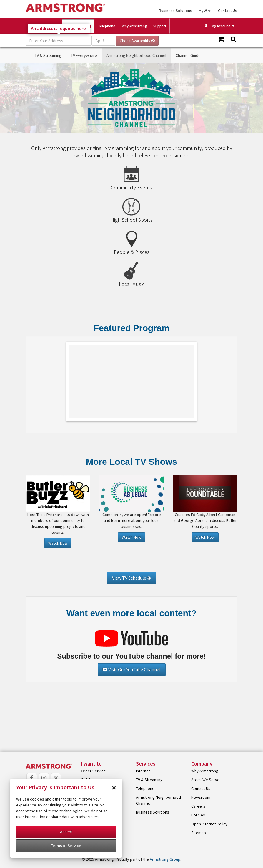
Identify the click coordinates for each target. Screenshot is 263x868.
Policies (198, 815)
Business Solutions (175, 11)
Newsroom (201, 797)
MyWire (205, 11)
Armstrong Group (165, 859)
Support (160, 26)
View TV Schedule (132, 578)
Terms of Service (66, 846)
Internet (143, 771)
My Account (218, 26)
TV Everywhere (84, 55)
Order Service (93, 771)
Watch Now (58, 543)
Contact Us (228, 11)
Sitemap (199, 833)
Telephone (107, 26)
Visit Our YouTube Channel (132, 669)
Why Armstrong (134, 26)
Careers (198, 806)
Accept (66, 832)
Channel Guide (188, 55)
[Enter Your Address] (59, 41)
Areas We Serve (205, 780)
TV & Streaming (48, 55)
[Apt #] (104, 41)
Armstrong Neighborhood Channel (136, 55)
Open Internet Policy (209, 824)
